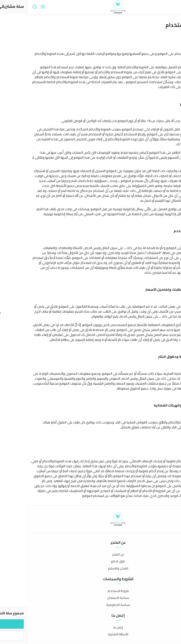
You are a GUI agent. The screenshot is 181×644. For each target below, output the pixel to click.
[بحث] (7, 7)
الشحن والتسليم (90, 568)
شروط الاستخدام (91, 591)
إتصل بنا (90, 628)
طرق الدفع (90, 561)
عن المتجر (91, 555)
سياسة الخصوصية (90, 605)
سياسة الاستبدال (91, 598)
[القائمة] (15, 7)
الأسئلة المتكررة (90, 634)
